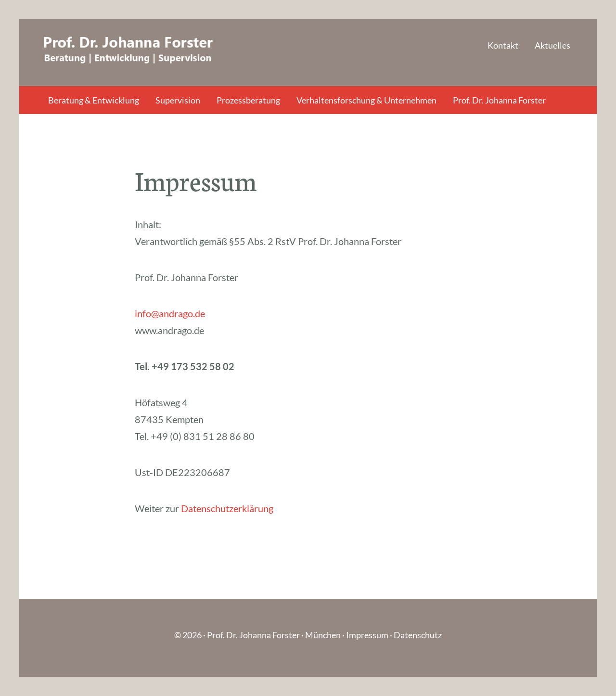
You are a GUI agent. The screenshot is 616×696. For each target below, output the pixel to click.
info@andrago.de (170, 313)
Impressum (367, 635)
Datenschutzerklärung (227, 508)
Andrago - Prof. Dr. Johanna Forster (137, 52)
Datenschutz (418, 635)
